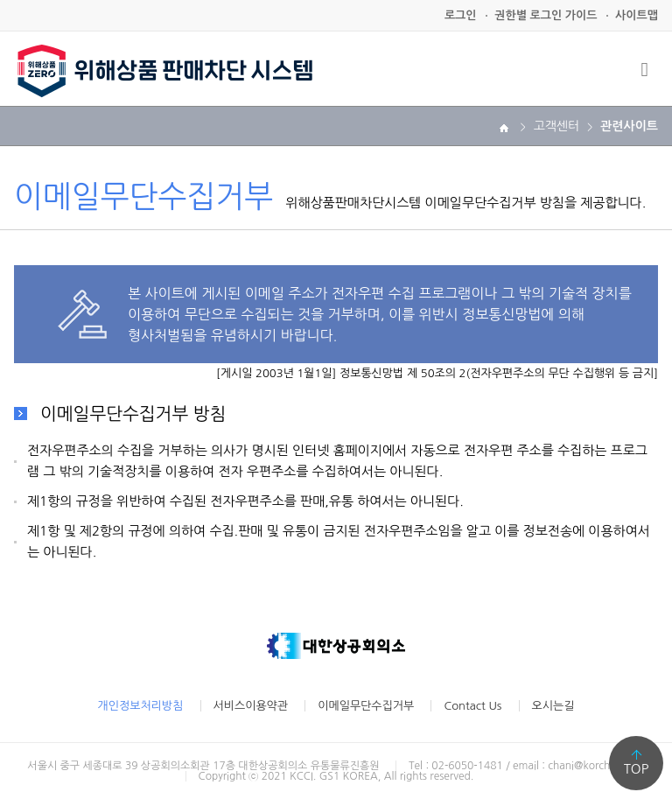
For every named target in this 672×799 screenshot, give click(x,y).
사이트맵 (637, 15)
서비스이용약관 (251, 706)
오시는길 (553, 706)
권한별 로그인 (546, 15)
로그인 (461, 15)
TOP (637, 769)
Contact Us (472, 706)
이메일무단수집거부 (366, 706)
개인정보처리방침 (141, 706)
